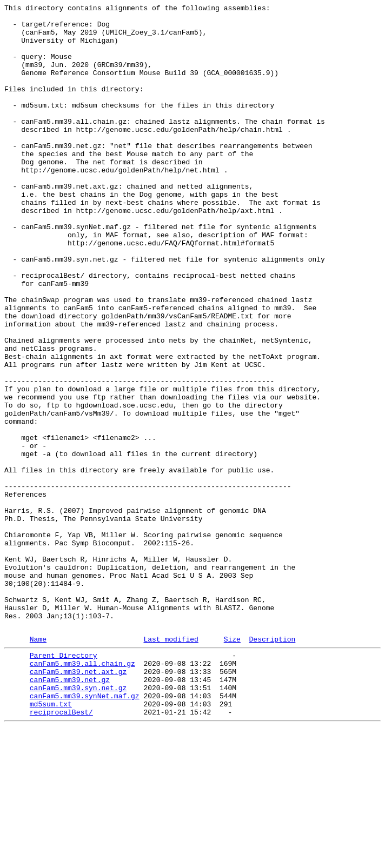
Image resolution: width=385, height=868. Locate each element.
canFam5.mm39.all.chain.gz (82, 793)
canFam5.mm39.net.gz (70, 812)
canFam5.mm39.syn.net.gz (78, 822)
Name (38, 765)
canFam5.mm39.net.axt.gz (78, 803)
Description (272, 765)
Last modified (171, 765)
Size (232, 765)
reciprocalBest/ (61, 851)
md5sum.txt (51, 842)
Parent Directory (64, 783)
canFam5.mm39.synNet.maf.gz (85, 832)
